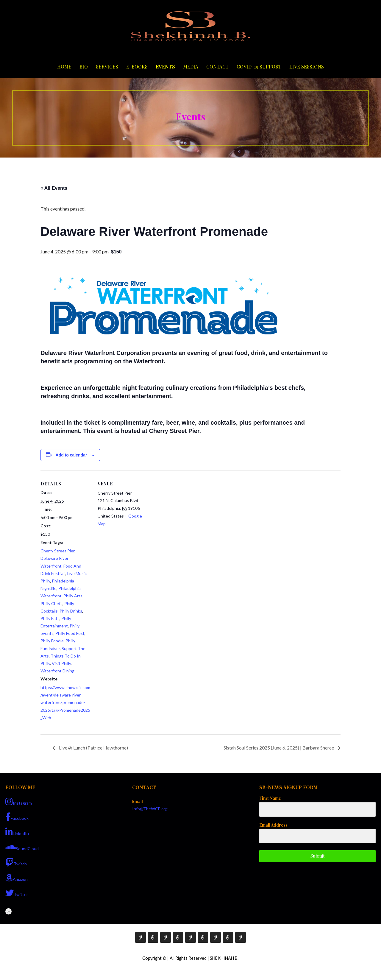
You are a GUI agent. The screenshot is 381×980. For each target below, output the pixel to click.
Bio (84, 67)
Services (107, 67)
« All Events (54, 188)
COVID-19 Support (259, 67)
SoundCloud (22, 847)
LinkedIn (17, 832)
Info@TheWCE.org (150, 809)
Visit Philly (61, 663)
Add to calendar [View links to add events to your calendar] (71, 455)
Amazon (17, 878)
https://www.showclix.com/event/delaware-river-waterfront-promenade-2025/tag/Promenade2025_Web (65, 702)
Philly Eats (50, 618)
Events (165, 67)
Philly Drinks (71, 611)
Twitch (16, 862)
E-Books (137, 67)
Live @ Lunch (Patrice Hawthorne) (93, 748)
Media (191, 67)
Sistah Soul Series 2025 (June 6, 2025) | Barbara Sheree (279, 748)
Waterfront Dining (57, 671)
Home (64, 67)
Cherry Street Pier (57, 551)
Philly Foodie (52, 641)
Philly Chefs (51, 603)
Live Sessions (307, 67)
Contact (217, 67)
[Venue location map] (186, 512)
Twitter (17, 893)
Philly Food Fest (70, 633)
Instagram (19, 802)
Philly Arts (73, 596)
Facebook (17, 817)
